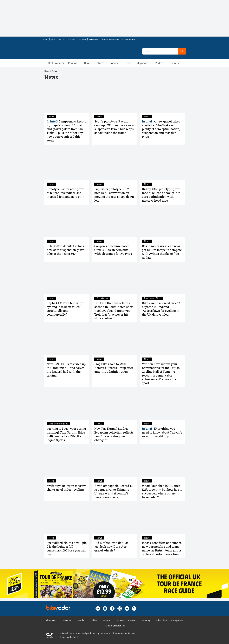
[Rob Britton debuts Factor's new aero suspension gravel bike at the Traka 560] (67, 222)
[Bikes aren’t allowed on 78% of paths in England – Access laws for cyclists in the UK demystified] (162, 279)
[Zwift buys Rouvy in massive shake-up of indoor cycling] (67, 462)
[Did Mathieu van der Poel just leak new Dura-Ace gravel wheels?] (115, 519)
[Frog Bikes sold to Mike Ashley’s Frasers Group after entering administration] (115, 340)
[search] (182, 51)
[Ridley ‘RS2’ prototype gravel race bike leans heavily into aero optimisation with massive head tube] (162, 165)
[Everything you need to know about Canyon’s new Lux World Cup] (162, 405)
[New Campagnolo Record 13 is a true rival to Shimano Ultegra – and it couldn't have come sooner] (115, 462)
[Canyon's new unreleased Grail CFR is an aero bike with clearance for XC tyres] (115, 222)
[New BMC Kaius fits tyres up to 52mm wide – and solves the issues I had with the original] (67, 340)
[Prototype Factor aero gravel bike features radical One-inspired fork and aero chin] (67, 165)
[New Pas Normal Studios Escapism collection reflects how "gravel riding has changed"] (115, 405)
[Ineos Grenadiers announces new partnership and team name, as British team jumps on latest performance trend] (162, 519)
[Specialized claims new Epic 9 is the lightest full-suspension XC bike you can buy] (67, 519)
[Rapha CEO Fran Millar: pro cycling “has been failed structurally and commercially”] (67, 279)
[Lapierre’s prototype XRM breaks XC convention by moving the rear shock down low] (115, 165)
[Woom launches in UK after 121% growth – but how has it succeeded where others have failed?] (162, 462)
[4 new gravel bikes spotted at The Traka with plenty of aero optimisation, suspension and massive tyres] (162, 98)
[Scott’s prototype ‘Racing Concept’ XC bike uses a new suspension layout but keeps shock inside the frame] (115, 98)
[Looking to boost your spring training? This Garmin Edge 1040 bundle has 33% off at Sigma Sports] (67, 405)
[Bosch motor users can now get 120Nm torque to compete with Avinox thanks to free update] (162, 222)
